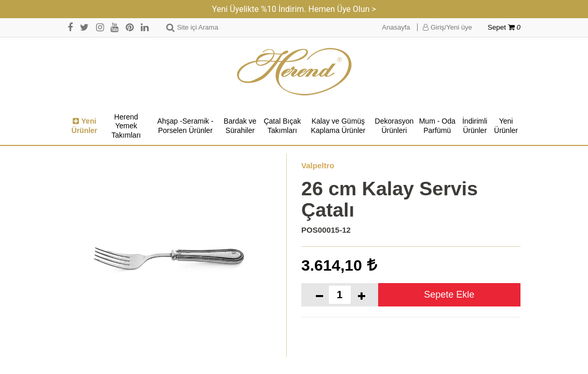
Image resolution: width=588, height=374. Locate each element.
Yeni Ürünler (85, 126)
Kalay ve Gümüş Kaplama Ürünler (338, 126)
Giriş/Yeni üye (447, 27)
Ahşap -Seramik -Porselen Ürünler (185, 126)
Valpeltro (318, 165)
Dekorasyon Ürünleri (395, 126)
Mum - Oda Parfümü (437, 126)
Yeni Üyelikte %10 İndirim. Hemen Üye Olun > (294, 9)
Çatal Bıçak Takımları (283, 126)
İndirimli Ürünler (475, 126)
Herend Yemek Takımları (126, 126)
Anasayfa (396, 27)
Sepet (504, 27)
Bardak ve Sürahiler (240, 126)
